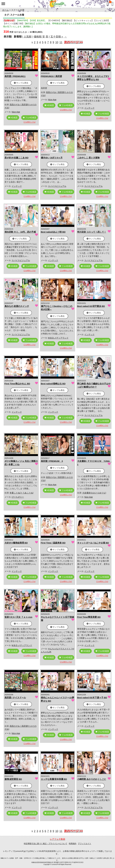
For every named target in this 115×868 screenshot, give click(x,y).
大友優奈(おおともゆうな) (94, 493)
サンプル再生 (21, 83)
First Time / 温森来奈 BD (53, 543)
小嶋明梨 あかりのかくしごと (92, 779)
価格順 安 (39, 37)
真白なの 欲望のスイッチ (17, 306)
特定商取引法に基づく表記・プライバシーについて (46, 844)
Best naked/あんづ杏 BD (53, 232)
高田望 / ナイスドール (15, 698)
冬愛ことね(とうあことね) (21, 493)
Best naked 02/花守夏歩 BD (91, 306)
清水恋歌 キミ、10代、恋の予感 (20, 232)
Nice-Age (16, 112)
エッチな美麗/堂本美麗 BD (54, 779)
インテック (89, 108)
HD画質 (13, 118)
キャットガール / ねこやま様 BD (93, 543)
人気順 (28, 37)
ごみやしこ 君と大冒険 (88, 158)
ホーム (5, 10)
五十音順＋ (57, 37)
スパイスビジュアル (57, 186)
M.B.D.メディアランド (58, 338)
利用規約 (73, 844)
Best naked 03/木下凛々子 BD (92, 698)
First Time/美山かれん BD (17, 384)
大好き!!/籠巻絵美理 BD (16, 543)
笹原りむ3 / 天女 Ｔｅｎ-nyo (18, 617)
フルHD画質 (29, 118)
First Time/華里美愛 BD (89, 617)
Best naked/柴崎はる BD (53, 384)
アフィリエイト (85, 844)
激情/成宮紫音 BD (13, 779)
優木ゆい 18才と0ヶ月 (52, 158)
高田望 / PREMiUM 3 (52, 461)
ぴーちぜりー (18, 497)
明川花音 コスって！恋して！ (92, 232)
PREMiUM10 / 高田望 (51, 76)
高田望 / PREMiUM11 (15, 76)
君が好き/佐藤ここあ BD (17, 158)
